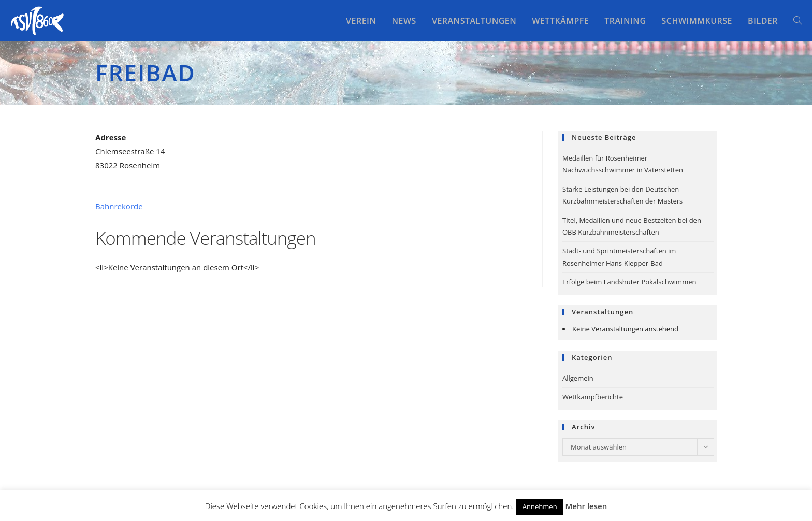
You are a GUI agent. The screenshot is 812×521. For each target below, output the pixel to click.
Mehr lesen (586, 506)
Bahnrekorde (119, 206)
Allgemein (578, 378)
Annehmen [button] (540, 506)
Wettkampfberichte (593, 397)
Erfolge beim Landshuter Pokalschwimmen (629, 282)
